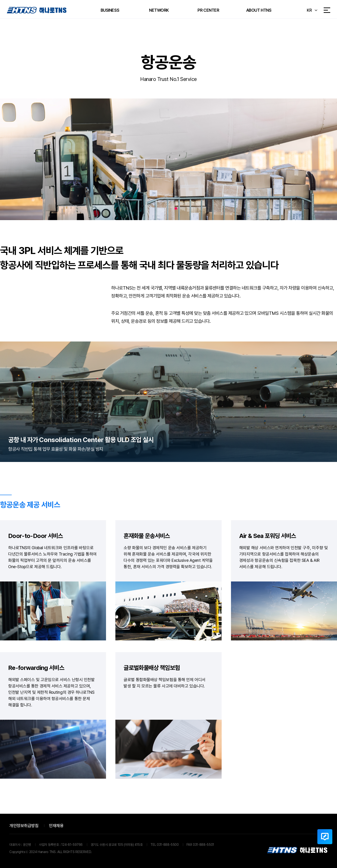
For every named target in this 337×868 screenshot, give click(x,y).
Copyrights (17, 852)
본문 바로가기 (0, 0)
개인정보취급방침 (24, 826)
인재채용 (56, 826)
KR (309, 10)
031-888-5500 (168, 845)
